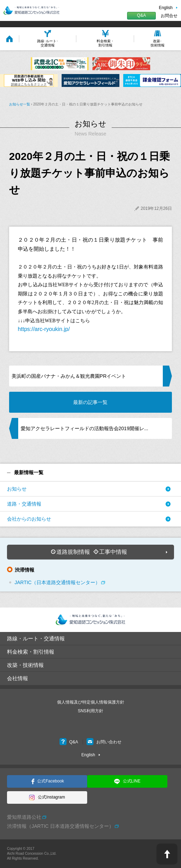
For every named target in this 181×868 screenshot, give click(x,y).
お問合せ (169, 16)
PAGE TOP (167, 854)
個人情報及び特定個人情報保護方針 (91, 702)
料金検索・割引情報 (31, 652)
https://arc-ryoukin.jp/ (44, 329)
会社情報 (18, 678)
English (166, 8)
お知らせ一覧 (20, 104)
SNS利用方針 (90, 711)
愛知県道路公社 (24, 817)
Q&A (141, 15)
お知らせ (17, 489)
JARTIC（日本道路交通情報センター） (57, 582)
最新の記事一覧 (90, 402)
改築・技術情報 (25, 665)
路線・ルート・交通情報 (36, 638)
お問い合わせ (104, 742)
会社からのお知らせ (29, 519)
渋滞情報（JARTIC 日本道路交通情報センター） (60, 826)
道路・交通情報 (24, 504)
